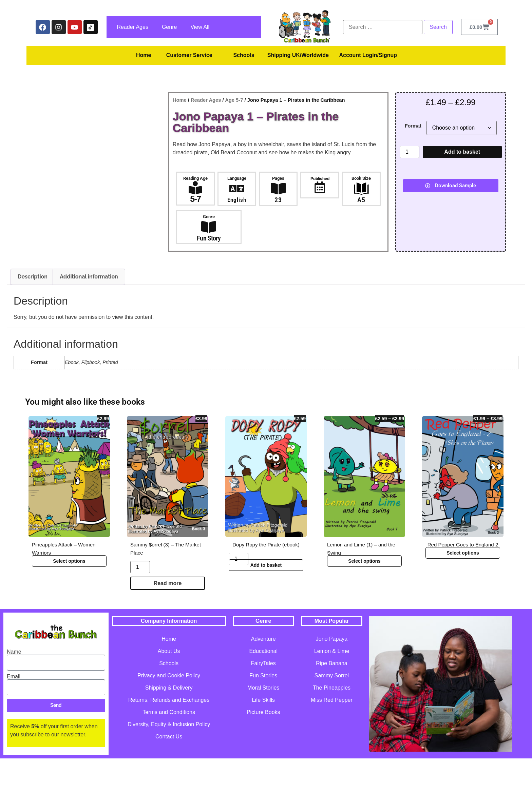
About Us (169, 685)
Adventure (263, 672)
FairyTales (263, 697)
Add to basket (462, 152)
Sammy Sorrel (332, 709)
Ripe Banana (332, 697)
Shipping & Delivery (169, 721)
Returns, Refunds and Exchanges (169, 733)
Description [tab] (33, 310)
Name (14, 685)
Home (144, 55)
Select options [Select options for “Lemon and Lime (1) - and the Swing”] (364, 594)
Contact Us (169, 770)
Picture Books (263, 746)
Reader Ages (132, 27)
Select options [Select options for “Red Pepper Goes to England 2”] (463, 586)
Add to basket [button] (266, 598)
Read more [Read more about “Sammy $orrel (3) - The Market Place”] (168, 616)
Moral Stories (263, 721)
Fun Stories (263, 709)
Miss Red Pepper (332, 733)
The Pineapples (332, 721)
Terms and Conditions (169, 746)
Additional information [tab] (89, 310)
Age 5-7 (234, 100)
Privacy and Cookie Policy (169, 709)
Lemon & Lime (332, 685)
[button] (451, 186)
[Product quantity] (410, 152)
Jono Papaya (332, 672)
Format (413, 126)
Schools (244, 55)
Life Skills (263, 733)
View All (200, 27)
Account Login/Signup (368, 55)
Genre (169, 27)
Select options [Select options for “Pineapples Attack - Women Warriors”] (69, 594)
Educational (263, 685)
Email (14, 710)
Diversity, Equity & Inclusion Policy (169, 758)
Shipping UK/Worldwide (298, 55)
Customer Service (189, 55)
